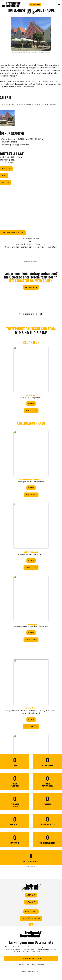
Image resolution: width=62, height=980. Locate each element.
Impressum (36, 972)
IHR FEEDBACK (31, 911)
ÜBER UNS (31, 895)
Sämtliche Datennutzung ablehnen (31, 965)
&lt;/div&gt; (31, 528)
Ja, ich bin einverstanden (31, 958)
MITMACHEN (35, 4)
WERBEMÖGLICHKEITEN (31, 918)
